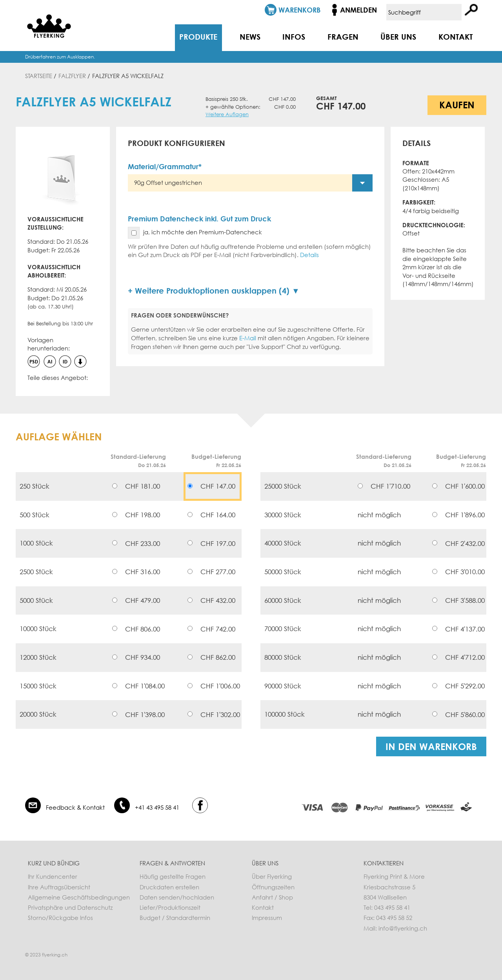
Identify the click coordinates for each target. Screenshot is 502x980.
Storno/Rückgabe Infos (60, 918)
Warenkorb (299, 10)
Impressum (267, 918)
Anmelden (358, 10)
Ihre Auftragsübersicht (59, 887)
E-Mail (248, 338)
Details (309, 255)
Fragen (343, 36)
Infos (294, 36)
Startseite (39, 76)
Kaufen (457, 105)
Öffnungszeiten (273, 887)
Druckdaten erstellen (169, 887)
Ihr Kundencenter (53, 876)
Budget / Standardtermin (175, 918)
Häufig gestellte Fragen (173, 876)
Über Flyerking (272, 876)
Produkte (198, 36)
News (250, 36)
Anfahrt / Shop (272, 897)
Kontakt (456, 36)
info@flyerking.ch (403, 928)
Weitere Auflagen (227, 114)
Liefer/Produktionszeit (170, 907)
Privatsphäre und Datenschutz (70, 907)
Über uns (398, 36)
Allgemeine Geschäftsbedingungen (79, 897)
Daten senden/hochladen (177, 897)
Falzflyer (72, 76)
